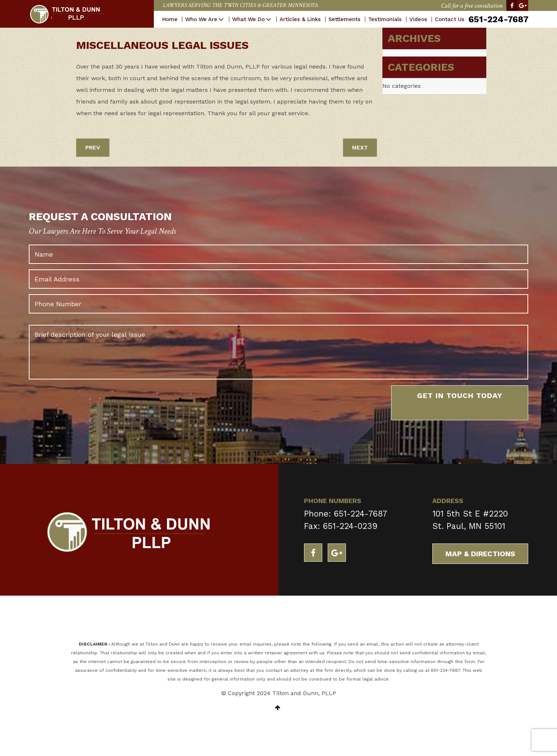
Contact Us (449, 19)
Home (170, 19)
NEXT (360, 147)
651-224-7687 (498, 19)
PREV (93, 147)
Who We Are (201, 19)
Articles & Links (300, 19)
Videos (418, 19)
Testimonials (385, 19)
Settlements (344, 19)
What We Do (248, 19)
